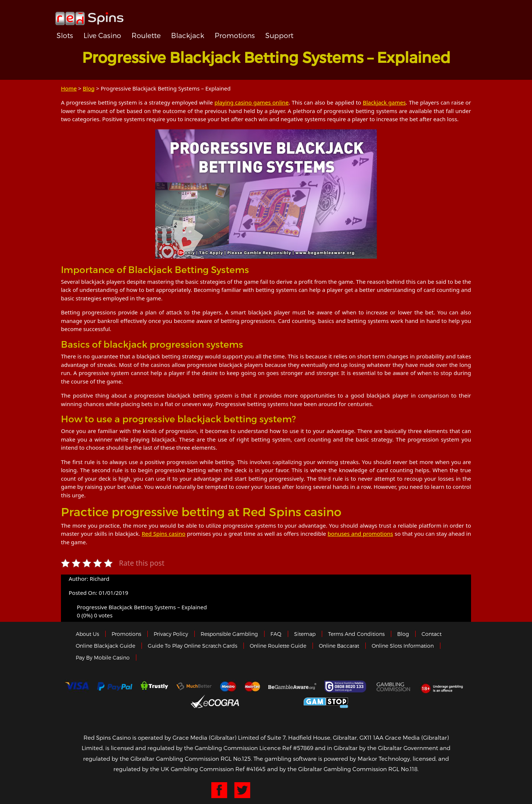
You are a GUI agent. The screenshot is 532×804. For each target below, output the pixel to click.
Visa (76, 687)
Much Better (194, 686)
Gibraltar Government (271, 701)
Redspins (89, 16)
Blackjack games (384, 102)
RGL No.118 (403, 769)
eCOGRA (215, 701)
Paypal (115, 686)
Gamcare (346, 687)
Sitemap (305, 634)
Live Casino (102, 35)
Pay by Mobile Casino (103, 657)
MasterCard (252, 687)
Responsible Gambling (229, 634)
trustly (154, 687)
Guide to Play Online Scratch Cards (192, 646)
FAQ (276, 634)
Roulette (146, 35)
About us (87, 634)
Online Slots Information (403, 646)
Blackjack (188, 35)
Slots (65, 35)
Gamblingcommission (394, 687)
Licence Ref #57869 (286, 748)
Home (69, 88)
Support (279, 35)
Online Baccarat (339, 646)
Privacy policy (171, 634)
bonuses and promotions (360, 534)
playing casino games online (251, 102)
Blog (89, 88)
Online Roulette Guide (278, 646)
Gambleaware (292, 687)
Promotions (235, 35)
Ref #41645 (250, 769)
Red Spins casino (164, 534)
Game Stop (326, 701)
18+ (444, 687)
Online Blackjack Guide (105, 646)
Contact (432, 634)
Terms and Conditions (356, 634)
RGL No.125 (236, 759)
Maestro (228, 687)
